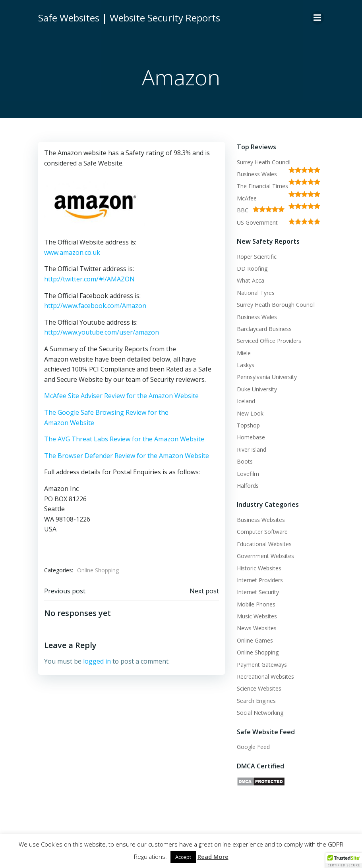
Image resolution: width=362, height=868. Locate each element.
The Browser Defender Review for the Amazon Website (127, 456)
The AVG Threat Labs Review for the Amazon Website (124, 439)
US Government (257, 222)
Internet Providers (260, 580)
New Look (250, 413)
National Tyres (256, 293)
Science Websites (259, 688)
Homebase (251, 437)
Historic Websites (259, 568)
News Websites (257, 628)
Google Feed (253, 747)
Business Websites (261, 520)
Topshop (248, 425)
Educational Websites (264, 544)
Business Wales (257, 174)
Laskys (246, 365)
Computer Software (262, 532)
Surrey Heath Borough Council (276, 305)
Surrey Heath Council (264, 162)
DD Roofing (252, 268)
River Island (252, 449)
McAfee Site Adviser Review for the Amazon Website (121, 396)
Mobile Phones (256, 604)
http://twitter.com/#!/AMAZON (89, 279)
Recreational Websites (265, 677)
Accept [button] (183, 857)
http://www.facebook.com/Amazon (95, 306)
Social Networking (260, 713)
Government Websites (265, 556)
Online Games (255, 640)
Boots (245, 461)
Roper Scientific (257, 257)
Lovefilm (248, 474)
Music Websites (257, 616)
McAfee (247, 198)
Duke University (257, 389)
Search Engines (256, 701)
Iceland (246, 401)
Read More (213, 856)
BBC (243, 210)
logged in (97, 661)
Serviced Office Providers (269, 341)
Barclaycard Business (264, 329)
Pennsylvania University (267, 377)
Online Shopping (98, 570)
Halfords (248, 486)
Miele (244, 353)
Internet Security (258, 592)
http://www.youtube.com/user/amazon (102, 332)
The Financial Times (262, 186)
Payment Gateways (262, 665)
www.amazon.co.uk (72, 252)
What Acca (251, 280)
